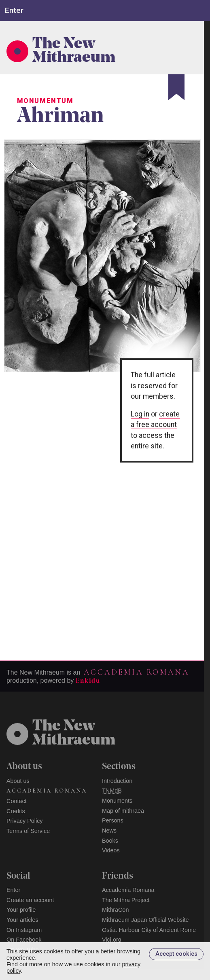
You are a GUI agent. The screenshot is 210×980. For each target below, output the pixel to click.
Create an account (30, 900)
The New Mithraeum (74, 51)
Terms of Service (28, 831)
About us (18, 781)
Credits (16, 811)
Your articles (22, 920)
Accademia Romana (136, 672)
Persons (113, 820)
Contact (17, 801)
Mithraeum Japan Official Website (145, 920)
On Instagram (24, 930)
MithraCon (115, 910)
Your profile (21, 910)
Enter (13, 890)
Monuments (117, 801)
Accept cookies (176, 954)
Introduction (117, 781)
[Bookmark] (176, 87)
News (109, 831)
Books (110, 841)
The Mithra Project (126, 900)
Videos (111, 850)
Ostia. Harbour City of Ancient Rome (149, 930)
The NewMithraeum (74, 734)
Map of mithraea (123, 811)
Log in (140, 414)
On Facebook (24, 940)
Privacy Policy (25, 821)
